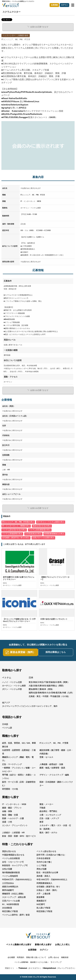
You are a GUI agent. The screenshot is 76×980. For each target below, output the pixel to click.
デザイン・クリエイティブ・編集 (54, 775)
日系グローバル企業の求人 (43, 538)
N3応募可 (41, 904)
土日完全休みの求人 (33, 534)
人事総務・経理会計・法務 (51, 764)
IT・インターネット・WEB (14, 804)
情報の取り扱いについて (36, 958)
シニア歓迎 (41, 866)
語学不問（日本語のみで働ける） (51, 855)
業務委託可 (41, 901)
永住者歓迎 (7, 908)
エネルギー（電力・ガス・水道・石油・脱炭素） (55, 827)
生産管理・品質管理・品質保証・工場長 (19, 752)
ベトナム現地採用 (10, 876)
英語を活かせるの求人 (42, 526)
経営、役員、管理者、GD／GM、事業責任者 (19, 745)
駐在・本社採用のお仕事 (47, 873)
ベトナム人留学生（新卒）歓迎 (16, 915)
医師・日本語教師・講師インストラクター (56, 784)
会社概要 (11, 958)
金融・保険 (7, 811)
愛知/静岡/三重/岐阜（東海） (41, 689)
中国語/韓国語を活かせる (13, 855)
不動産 (42, 808)
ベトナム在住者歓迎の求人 (40, 530)
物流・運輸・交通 (10, 815)
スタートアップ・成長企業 (14, 897)
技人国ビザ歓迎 (43, 908)
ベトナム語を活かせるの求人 (14, 530)
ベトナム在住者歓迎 (11, 858)
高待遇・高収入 (43, 876)
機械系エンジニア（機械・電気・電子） (18, 759)
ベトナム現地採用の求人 (12, 534)
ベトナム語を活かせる (46, 851)
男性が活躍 (41, 869)
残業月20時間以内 (10, 887)
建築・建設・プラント (12, 808)
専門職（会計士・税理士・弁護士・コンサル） (19, 777)
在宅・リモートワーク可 (13, 862)
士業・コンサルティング (50, 815)
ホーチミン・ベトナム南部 (14, 686)
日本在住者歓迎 (43, 858)
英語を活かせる (9, 851)
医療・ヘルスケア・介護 (13, 819)
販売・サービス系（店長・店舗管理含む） (19, 784)
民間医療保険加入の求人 (54, 534)
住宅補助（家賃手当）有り (48, 887)
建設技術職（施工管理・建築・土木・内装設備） (56, 752)
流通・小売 (7, 822)
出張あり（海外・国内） (47, 890)
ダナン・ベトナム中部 (12, 689)
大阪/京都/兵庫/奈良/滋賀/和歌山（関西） (47, 686)
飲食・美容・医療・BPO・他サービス (19, 836)
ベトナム (7, 678)
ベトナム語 (7, 728)
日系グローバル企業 (11, 901)
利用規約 (21, 958)
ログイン (64, 5)
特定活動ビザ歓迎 (10, 911)
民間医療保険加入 (44, 883)
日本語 (5, 724)
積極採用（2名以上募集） (13, 894)
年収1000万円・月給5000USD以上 (52, 880)
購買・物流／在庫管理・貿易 (52, 768)
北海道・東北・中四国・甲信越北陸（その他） (49, 696)
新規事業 (40, 897)
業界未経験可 (8, 890)
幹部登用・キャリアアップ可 (15, 866)
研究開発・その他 (10, 789)
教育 (41, 822)
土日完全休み (8, 883)
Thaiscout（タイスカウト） (30, 968)
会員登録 (54, 5)
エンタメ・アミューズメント (15, 826)
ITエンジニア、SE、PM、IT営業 (54, 743)
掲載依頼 (65, 958)
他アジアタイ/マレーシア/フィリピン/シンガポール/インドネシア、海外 (30, 705)
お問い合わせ (54, 958)
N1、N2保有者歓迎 (11, 904)
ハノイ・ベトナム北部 (12, 682)
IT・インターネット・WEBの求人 (16, 526)
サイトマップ (56, 962)
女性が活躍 (7, 869)
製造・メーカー (46, 804)
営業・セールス (46, 757)
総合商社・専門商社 (48, 811)
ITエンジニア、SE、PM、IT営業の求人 (18, 522)
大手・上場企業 (43, 894)
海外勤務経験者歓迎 (11, 873)
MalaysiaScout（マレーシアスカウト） (60, 968)
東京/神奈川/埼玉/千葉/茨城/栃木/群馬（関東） (49, 682)
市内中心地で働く (44, 862)
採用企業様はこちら (56, 652)
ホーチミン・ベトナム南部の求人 (51, 522)
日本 (31, 678)
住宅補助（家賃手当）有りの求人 (16, 538)
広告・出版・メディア (49, 819)
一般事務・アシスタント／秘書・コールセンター (19, 770)
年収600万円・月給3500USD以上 (17, 880)
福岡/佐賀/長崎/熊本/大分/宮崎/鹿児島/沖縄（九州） (51, 693)
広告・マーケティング (12, 764)
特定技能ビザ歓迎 (44, 911)
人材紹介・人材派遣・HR (13, 833)
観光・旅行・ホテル (48, 833)
